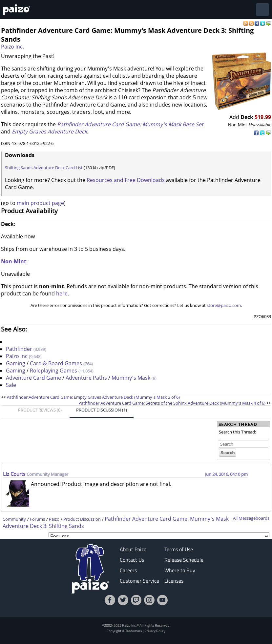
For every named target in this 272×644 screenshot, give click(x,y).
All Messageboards (251, 518)
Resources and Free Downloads (126, 180)
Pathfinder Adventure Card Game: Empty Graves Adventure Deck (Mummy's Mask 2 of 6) (93, 397)
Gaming (16, 363)
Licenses (174, 581)
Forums (37, 519)
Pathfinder (19, 349)
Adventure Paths (86, 378)
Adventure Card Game (33, 378)
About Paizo (133, 549)
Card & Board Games (56, 363)
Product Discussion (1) (102, 410)
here (62, 293)
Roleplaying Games (53, 371)
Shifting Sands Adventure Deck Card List (44, 168)
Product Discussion (82, 519)
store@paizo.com (224, 305)
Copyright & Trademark (124, 631)
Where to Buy (180, 570)
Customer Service (139, 581)
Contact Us (132, 560)
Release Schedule (184, 560)
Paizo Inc (17, 356)
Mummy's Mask (131, 378)
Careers (128, 570)
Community (14, 519)
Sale (11, 385)
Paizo (54, 519)
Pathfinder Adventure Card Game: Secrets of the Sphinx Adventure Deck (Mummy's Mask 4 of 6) (172, 403)
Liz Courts (15, 474)
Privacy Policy (155, 631)
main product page (40, 203)
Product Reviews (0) (40, 410)
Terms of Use (179, 549)
